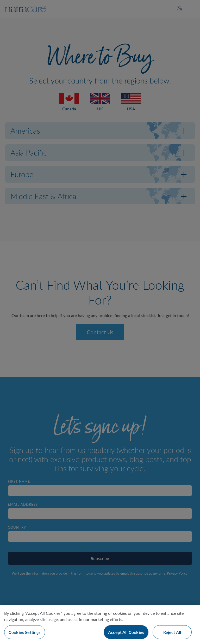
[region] (100, 624)
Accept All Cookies (126, 632)
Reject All (172, 632)
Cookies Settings (25, 632)
